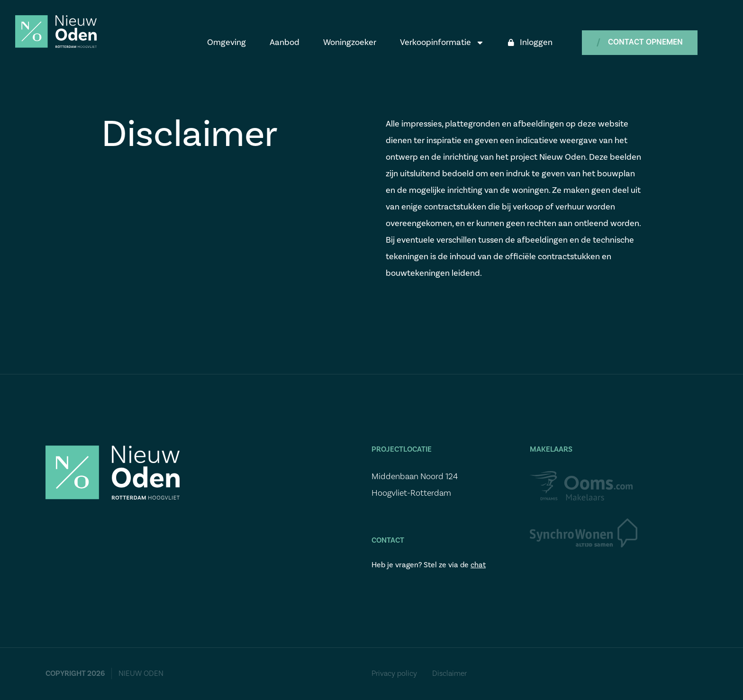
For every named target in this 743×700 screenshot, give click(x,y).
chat (478, 565)
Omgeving (227, 42)
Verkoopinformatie (442, 43)
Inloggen (530, 42)
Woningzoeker (350, 42)
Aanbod (285, 42)
